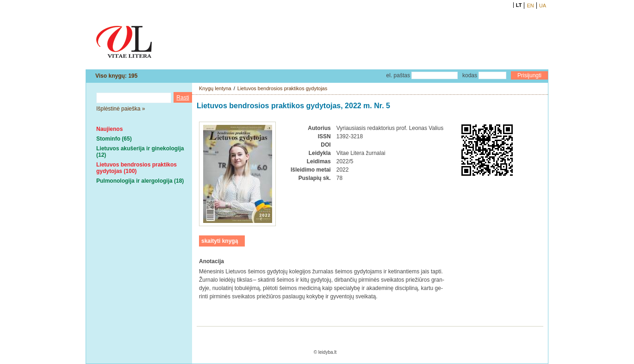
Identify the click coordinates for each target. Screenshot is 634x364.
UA (543, 6)
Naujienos (109, 129)
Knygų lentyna (215, 88)
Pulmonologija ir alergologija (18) (140, 181)
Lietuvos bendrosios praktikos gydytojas (282, 88)
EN (530, 6)
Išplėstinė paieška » (121, 109)
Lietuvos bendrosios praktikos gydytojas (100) (137, 168)
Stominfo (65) (114, 139)
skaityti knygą (220, 241)
